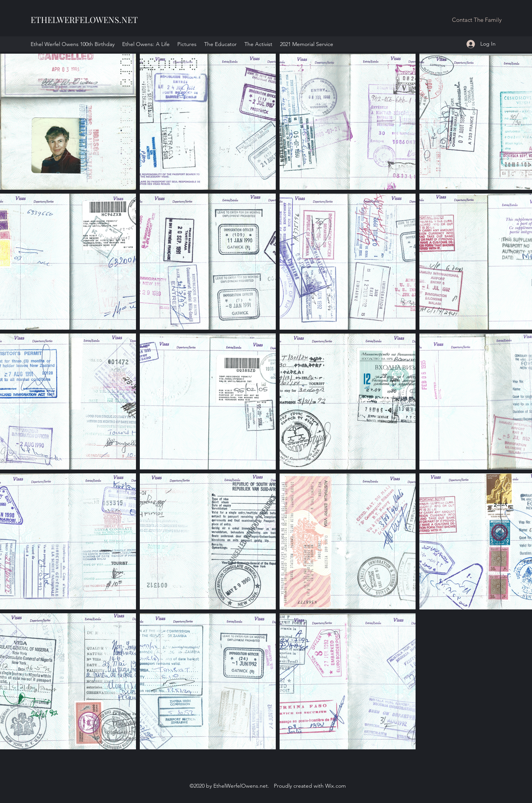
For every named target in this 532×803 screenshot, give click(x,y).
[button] (477, 20)
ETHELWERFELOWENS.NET (84, 20)
